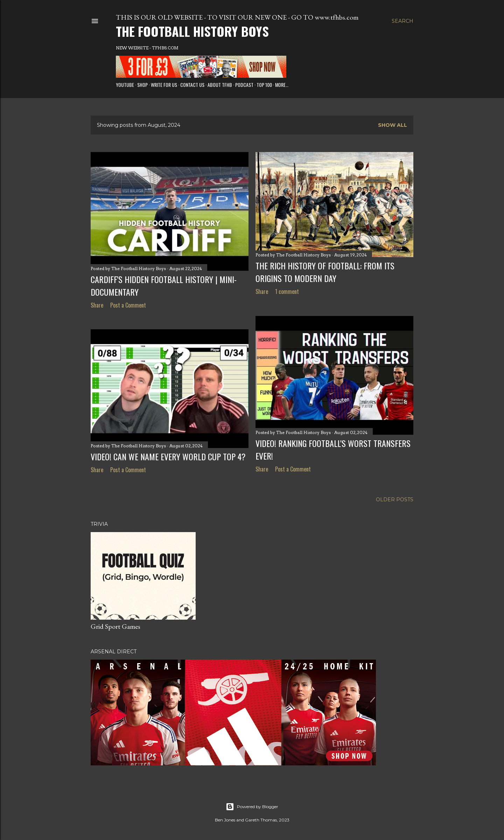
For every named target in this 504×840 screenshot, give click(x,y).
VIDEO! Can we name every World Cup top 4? (168, 456)
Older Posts (395, 500)
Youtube (125, 85)
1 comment (287, 291)
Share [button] (97, 305)
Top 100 (264, 85)
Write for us (164, 85)
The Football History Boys (192, 31)
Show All (393, 125)
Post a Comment (128, 305)
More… (282, 85)
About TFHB (220, 85)
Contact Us (192, 85)
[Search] (402, 21)
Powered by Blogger (252, 807)
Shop (142, 85)
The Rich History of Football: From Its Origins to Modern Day (325, 272)
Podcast (244, 85)
